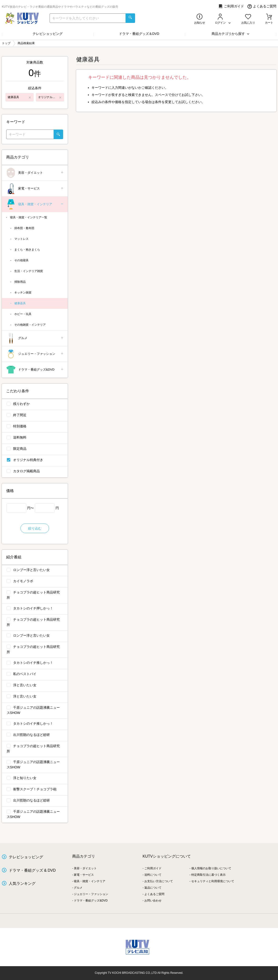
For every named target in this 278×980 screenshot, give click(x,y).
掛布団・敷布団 (24, 228)
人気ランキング (22, 883)
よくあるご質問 (262, 6)
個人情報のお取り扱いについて (211, 868)
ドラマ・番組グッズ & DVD (32, 870)
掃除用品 (20, 282)
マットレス (21, 239)
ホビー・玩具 (23, 314)
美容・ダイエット (35, 173)
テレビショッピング (48, 34)
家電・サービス (35, 189)
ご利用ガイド (231, 6)
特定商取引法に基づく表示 (208, 875)
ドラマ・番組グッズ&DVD (35, 370)
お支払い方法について (159, 881)
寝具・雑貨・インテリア (35, 204)
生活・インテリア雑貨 (29, 271)
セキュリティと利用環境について (213, 881)
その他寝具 (21, 260)
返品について (153, 888)
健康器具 (20, 303)
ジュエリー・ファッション (35, 354)
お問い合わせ (153, 901)
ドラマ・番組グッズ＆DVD (139, 34)
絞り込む (35, 528)
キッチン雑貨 (23, 293)
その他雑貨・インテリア (30, 325)
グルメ (35, 338)
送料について (153, 875)
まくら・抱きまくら (27, 250)
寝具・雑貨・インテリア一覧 (29, 217)
